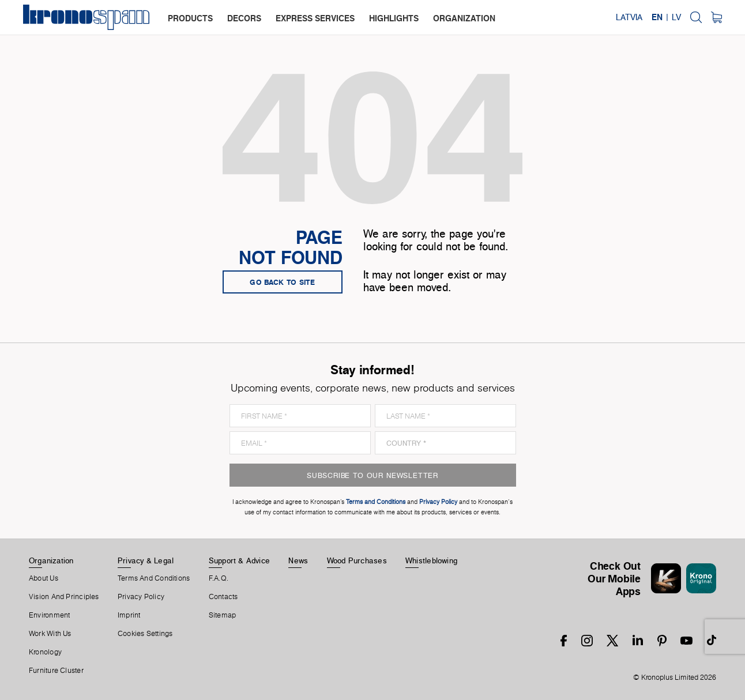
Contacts (223, 597)
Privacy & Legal (146, 560)
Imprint (129, 615)
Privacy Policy (141, 597)
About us (44, 578)
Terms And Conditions (154, 578)
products (190, 18)
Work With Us (50, 634)
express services (315, 18)
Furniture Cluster (56, 671)
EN (657, 17)
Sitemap (223, 615)
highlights (394, 18)
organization (464, 18)
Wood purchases (357, 560)
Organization (51, 560)
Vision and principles (64, 597)
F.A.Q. (219, 578)
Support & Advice (240, 560)
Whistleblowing (431, 560)
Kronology (45, 652)
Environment (49, 615)
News (298, 560)
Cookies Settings (145, 634)
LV (676, 17)
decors (244, 18)
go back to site (283, 282)
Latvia (629, 17)
